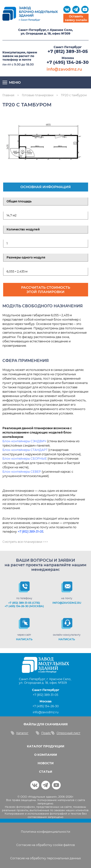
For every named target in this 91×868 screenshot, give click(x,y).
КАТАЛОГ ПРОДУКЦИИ (46, 746)
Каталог (20, 733)
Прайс (43, 733)
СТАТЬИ (46, 772)
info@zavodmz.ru (64, 69)
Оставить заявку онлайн (76, 18)
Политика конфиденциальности (45, 832)
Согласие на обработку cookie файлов (45, 845)
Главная (8, 95)
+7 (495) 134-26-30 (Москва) (24, 606)
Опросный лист (66, 733)
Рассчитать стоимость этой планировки (46, 290)
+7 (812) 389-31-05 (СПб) (24, 603)
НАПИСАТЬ (24, 639)
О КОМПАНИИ (46, 755)
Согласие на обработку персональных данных (45, 858)
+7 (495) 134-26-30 (68, 62)
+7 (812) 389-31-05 (68, 51)
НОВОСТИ (46, 763)
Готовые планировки (38, 95)
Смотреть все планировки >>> (25, 542)
